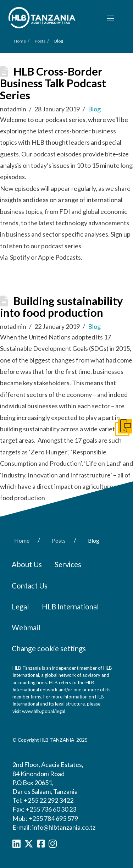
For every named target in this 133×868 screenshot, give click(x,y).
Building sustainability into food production (61, 307)
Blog (94, 109)
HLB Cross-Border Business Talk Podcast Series (53, 83)
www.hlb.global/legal (44, 711)
